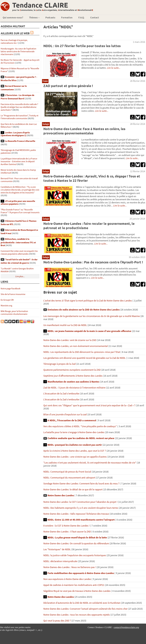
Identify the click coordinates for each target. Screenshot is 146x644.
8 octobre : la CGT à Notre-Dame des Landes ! (66, 526)
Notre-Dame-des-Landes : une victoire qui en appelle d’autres (75, 457)
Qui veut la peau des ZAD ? (57, 621)
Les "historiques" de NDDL (57, 549)
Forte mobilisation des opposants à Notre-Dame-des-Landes (81, 573)
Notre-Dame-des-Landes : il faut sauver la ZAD (67, 532)
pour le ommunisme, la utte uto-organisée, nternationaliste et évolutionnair (53, 10)
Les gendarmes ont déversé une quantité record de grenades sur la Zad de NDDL (84, 358)
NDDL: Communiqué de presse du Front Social (67, 472)
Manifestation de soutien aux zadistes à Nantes (73, 382)
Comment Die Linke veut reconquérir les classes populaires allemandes (19, 252)
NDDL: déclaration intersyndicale (60, 561)
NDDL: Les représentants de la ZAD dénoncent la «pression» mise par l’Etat (82, 352)
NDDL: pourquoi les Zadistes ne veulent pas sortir (75, 445)
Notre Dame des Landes (61, 495)
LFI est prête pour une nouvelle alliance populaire (18, 203)
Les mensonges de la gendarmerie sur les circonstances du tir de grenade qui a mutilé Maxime (92, 316)
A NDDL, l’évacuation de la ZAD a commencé (72, 420)
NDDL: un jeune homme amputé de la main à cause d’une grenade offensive (89, 331)
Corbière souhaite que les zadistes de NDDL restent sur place (81, 438)
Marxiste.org (6, 306)
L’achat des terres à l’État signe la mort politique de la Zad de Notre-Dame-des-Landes (88, 301)
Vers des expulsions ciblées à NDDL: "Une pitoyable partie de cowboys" (80, 426)
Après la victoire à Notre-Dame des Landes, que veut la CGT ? (75, 451)
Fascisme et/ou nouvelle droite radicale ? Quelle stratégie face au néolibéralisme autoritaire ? (19, 107)
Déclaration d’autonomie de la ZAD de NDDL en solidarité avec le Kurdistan (82, 603)
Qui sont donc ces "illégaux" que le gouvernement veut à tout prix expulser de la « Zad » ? (89, 405)
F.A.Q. (81, 17)
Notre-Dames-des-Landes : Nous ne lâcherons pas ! (70, 567)
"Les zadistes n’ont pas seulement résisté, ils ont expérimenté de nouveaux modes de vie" (90, 463)
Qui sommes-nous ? (13, 17)
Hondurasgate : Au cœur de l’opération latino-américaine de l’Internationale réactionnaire (18, 51)
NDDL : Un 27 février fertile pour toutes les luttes (82, 46)
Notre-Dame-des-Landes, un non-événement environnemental (76, 346)
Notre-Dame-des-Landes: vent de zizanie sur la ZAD (70, 340)
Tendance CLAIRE (40, 5)
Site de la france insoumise (13, 294)
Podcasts (50, 17)
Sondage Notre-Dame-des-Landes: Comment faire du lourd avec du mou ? (81, 484)
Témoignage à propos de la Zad (59, 364)
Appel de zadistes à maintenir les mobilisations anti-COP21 (74, 585)
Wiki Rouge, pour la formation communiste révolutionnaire (14, 313)
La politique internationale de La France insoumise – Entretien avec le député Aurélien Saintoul (19, 161)
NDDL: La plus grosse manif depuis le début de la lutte (77, 537)
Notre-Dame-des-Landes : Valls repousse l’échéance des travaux (76, 514)
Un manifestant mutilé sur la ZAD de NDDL (65, 325)
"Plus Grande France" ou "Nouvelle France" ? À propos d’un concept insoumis (20, 211)
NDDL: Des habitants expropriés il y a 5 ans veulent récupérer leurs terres (81, 508)
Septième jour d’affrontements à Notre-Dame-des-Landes (73, 376)
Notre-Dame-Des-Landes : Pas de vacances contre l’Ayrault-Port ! (93, 262)
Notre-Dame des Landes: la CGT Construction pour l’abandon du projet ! (80, 502)
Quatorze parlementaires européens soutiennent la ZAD (72, 370)
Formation (67, 17)
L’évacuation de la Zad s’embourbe (61, 394)
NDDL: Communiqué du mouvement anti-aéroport (69, 478)
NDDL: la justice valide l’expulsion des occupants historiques (75, 555)
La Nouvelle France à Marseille (20, 141)
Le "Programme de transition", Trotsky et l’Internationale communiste (20, 117)
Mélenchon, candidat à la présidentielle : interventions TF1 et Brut (18, 242)
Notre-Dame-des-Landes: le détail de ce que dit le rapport (73, 489)
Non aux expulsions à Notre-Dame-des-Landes (67, 579)
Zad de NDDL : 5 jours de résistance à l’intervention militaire (74, 388)
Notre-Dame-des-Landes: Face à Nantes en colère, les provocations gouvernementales (84, 131)
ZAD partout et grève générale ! (68, 86)
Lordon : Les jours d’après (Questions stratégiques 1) (15, 134)
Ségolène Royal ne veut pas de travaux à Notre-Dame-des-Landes (77, 591)
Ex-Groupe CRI (7, 300)
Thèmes (34, 17)
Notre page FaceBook (11, 289)
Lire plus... (20, 276)
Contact (95, 17)
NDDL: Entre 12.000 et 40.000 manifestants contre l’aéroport (81, 520)
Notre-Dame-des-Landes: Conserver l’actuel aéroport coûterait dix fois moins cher (85, 609)
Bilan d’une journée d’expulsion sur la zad (65, 414)
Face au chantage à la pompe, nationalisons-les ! (14, 42)
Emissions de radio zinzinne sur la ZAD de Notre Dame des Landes (84, 310)
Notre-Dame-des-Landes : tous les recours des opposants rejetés (77, 615)
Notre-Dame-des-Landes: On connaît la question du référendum (76, 543)
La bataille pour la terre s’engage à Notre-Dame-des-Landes (74, 432)
